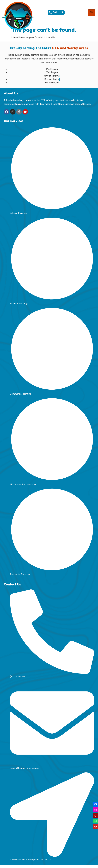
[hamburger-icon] (92, 13)
